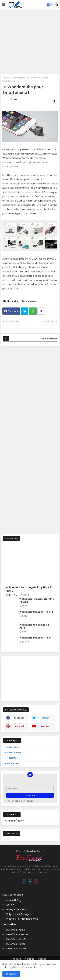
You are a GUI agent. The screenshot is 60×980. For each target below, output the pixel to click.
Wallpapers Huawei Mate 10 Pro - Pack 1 (37, 600)
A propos (29, 959)
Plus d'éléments (48, 339)
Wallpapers (13, 763)
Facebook (13, 311)
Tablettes (12, 758)
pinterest (19, 726)
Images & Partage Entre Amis (22, 919)
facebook (19, 718)
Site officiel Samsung (17, 934)
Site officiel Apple (15, 930)
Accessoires (19, 78)
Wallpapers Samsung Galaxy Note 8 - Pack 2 (29, 589)
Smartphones (14, 752)
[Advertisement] (30, 42)
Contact (43, 959)
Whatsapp (33, 311)
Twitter (25, 311)
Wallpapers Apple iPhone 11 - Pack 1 (35, 626)
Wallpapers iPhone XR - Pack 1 (36, 638)
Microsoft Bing (13, 900)
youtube (45, 726)
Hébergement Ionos (17, 909)
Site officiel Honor (15, 944)
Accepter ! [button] (11, 974)
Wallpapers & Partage (18, 914)
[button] (57, 5)
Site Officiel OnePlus (17, 939)
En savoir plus (30, 967)
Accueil (6, 78)
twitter (45, 718)
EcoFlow (10, 905)
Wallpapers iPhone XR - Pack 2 (36, 612)
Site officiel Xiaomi (16, 949)
